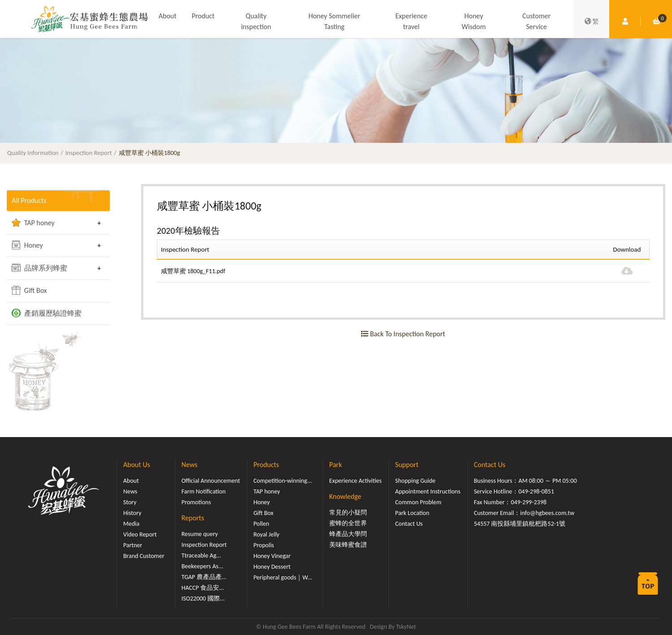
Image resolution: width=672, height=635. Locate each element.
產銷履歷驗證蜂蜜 (47, 313)
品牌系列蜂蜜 (39, 268)
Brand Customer (144, 556)
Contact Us (409, 524)
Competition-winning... (283, 481)
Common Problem (418, 502)
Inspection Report (89, 153)
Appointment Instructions (428, 491)
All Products (29, 200)
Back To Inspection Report (403, 334)
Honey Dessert (272, 567)
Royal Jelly (267, 534)
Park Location (412, 513)
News (130, 491)
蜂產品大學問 (348, 534)
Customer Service (536, 21)
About (168, 16)
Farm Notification (204, 491)
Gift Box (29, 290)
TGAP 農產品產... (204, 577)
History (132, 513)
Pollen (261, 524)
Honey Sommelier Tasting (334, 21)
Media (131, 524)
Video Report (140, 534)
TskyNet (406, 627)
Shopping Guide (415, 481)
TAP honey (33, 223)
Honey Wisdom (474, 21)
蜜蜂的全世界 (348, 523)
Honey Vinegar (272, 556)
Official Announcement (211, 481)
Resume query (200, 534)
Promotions (196, 502)
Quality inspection (256, 21)
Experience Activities (355, 481)
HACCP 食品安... (203, 588)
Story (130, 502)
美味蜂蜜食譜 (348, 545)
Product (203, 16)
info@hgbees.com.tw (547, 513)
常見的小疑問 (348, 513)
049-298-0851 (536, 491)
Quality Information (33, 153)
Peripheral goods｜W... (283, 577)
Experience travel (411, 21)
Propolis (264, 545)
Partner (133, 545)
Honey (27, 245)
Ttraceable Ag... (201, 556)
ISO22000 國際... (203, 599)
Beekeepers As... (202, 566)
